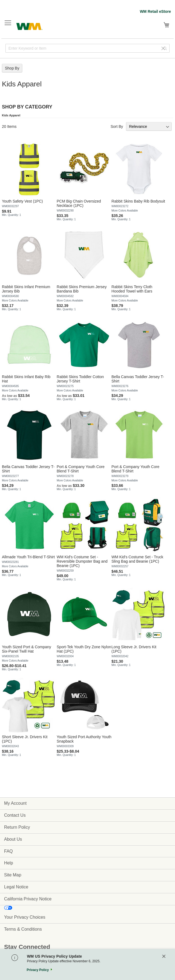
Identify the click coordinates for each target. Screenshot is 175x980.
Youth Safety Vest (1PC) (22, 201)
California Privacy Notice (28, 899)
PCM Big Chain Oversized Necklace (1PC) (79, 203)
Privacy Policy (38, 970)
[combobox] (87, 48)
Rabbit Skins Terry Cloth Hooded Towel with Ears (132, 289)
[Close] (164, 957)
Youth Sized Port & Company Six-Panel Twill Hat (27, 649)
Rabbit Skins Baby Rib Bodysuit (138, 201)
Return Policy (17, 827)
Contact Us (15, 815)
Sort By (117, 126)
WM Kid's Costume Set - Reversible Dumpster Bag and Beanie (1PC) (82, 561)
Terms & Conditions (23, 929)
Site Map (13, 875)
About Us (13, 839)
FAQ (8, 851)
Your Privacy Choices (25, 917)
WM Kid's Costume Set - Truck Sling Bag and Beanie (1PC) (137, 559)
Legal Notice (16, 887)
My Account (15, 803)
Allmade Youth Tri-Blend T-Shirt (28, 557)
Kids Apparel (11, 115)
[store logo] (29, 26)
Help (9, 863)
